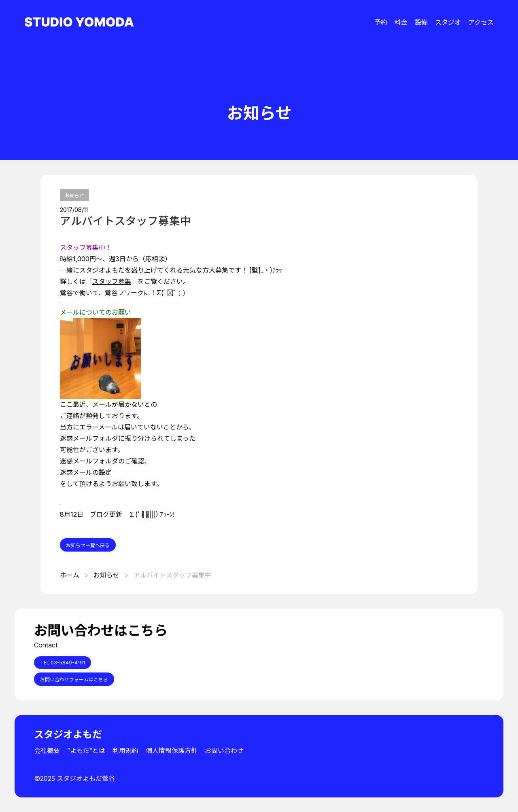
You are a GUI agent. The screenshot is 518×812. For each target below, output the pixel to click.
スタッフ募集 (112, 281)
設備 (421, 22)
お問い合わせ (224, 751)
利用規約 (125, 751)
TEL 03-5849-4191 (63, 663)
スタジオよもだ (68, 735)
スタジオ (448, 22)
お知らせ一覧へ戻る (88, 545)
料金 (401, 22)
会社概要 (47, 751)
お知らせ (74, 196)
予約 (381, 22)
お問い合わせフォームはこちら (74, 680)
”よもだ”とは (86, 751)
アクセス (481, 22)
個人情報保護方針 (172, 751)
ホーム (70, 575)
